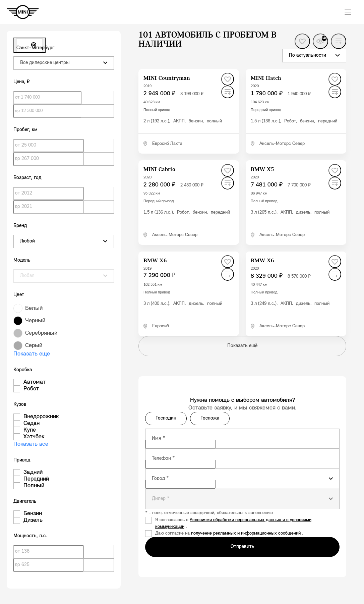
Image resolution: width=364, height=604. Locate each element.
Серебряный (41, 333)
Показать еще (32, 354)
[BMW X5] (262, 170)
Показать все (31, 444)
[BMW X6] (155, 261)
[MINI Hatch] (266, 78)
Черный (35, 321)
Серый (34, 346)
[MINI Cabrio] (159, 170)
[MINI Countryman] (167, 78)
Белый (34, 308)
